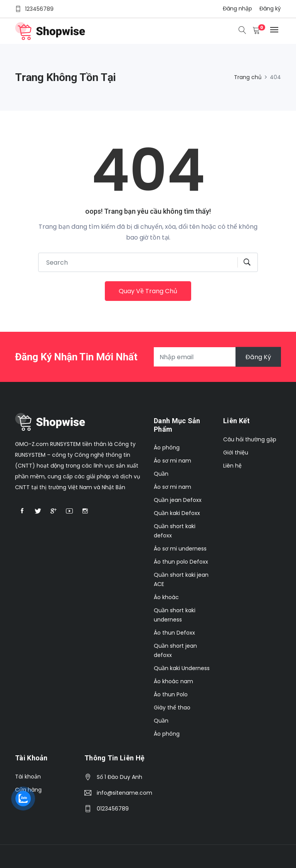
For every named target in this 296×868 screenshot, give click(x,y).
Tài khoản (28, 777)
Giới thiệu (236, 453)
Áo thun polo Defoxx (181, 562)
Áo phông (167, 448)
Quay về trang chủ (148, 291)
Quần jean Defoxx (178, 500)
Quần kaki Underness (182, 668)
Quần (161, 474)
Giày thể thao (172, 708)
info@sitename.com (124, 793)
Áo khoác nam (173, 681)
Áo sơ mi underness (180, 549)
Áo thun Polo (171, 694)
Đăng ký (270, 8)
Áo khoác (166, 597)
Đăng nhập (237, 8)
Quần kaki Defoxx (177, 513)
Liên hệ (232, 466)
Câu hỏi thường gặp (250, 439)
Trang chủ (248, 77)
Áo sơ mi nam (172, 461)
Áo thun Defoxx (174, 633)
